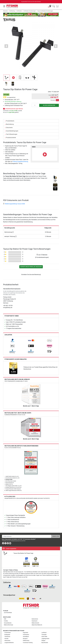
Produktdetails (10, 121)
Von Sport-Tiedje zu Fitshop (10, 570)
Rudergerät (7, 635)
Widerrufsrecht (35, 623)
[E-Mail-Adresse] (27, 536)
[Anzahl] (35, 105)
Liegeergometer (45, 639)
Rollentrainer (26, 641)
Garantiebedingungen (12, 131)
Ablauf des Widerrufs (37, 625)
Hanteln (6, 639)
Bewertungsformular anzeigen (31, 267)
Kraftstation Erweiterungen (30, 11)
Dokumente (9, 128)
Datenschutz (35, 619)
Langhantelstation (9, 643)
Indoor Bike (44, 637)
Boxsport (25, 639)
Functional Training (28, 643)
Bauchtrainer (45, 643)
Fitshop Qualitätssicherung (20, 162)
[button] (6, 46)
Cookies (6, 621)
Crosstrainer (8, 633)
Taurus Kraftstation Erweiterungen (45, 11)
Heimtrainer (7, 641)
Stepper (43, 641)
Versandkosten (8, 623)
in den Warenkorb (49, 105)
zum (8, 613)
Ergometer (26, 633)
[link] (13, 341)
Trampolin (44, 635)
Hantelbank (26, 637)
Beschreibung (10, 124)
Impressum (34, 621)
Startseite (5, 11)
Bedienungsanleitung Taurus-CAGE (14, 204)
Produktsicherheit (11, 138)
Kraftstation (19, 11)
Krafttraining (12, 11)
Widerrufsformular (8, 625)
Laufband (44, 633)
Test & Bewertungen (12, 134)
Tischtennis (7, 637)
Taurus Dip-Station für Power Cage (23, 553)
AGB (5, 619)
